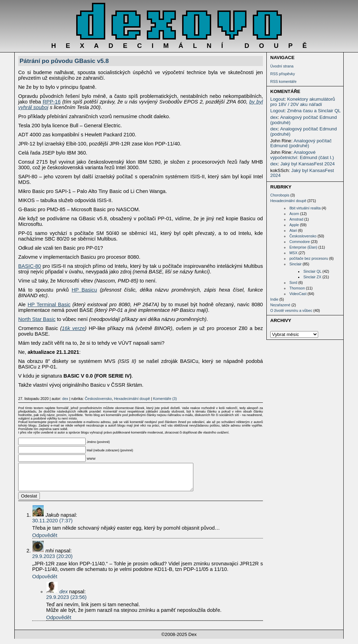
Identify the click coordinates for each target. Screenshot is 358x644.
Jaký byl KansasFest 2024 (308, 164)
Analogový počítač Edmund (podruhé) (303, 120)
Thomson (297, 288)
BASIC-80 (30, 266)
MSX (293, 253)
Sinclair (296, 264)
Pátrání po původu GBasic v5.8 (64, 61)
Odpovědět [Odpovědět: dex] (59, 623)
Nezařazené (280, 305)
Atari (293, 230)
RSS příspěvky (282, 74)
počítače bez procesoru (309, 258)
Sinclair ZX (313, 277)
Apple (294, 225)
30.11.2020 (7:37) (52, 526)
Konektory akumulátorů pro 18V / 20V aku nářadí (303, 102)
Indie (274, 299)
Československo (303, 236)
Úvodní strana (282, 66)
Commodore (300, 242)
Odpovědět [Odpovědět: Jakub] (45, 541)
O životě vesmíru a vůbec (291, 310)
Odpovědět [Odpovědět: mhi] (45, 582)
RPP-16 (52, 102)
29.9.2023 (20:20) (52, 561)
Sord (293, 282)
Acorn (294, 214)
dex (274, 117)
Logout (277, 99)
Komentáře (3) (165, 399)
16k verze (73, 328)
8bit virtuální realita (305, 208)
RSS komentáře (283, 81)
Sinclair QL (313, 271)
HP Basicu (84, 290)
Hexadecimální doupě (288, 201)
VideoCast (298, 294)
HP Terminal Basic (49, 305)
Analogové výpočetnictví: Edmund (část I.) (302, 155)
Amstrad (296, 219)
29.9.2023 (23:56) (66, 602)
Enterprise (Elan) (303, 247)
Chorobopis (280, 195)
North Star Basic (37, 319)
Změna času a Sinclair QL (314, 111)
